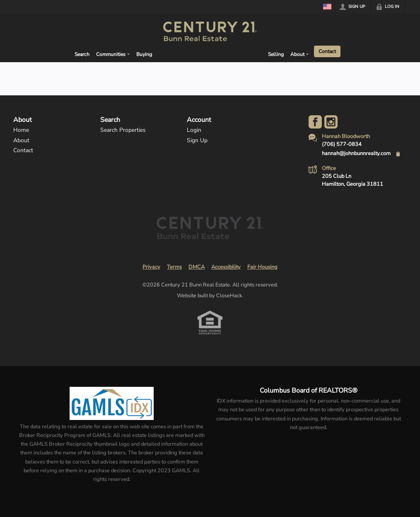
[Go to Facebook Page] (315, 122)
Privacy (151, 267)
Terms (174, 267)
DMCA (197, 267)
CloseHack (229, 296)
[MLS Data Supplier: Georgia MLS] (112, 403)
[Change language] (327, 7)
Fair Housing (262, 267)
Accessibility (226, 267)
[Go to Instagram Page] (331, 122)
